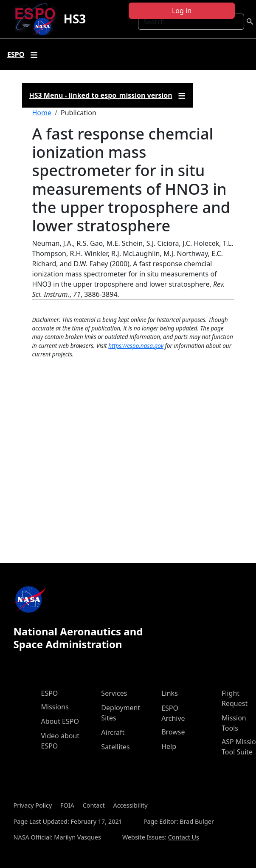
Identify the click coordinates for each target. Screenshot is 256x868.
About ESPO (60, 721)
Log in (182, 11)
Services (114, 693)
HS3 (75, 19)
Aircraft (113, 732)
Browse (173, 732)
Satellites (115, 747)
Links (170, 693)
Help (169, 746)
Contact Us (184, 837)
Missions (55, 707)
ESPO (50, 693)
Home (42, 113)
